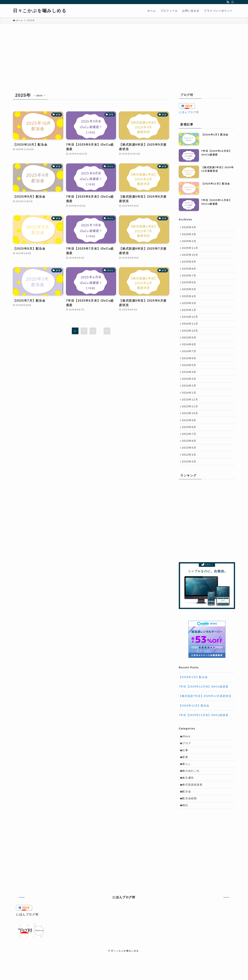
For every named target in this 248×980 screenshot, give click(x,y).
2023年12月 (191, 420)
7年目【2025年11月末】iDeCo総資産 (204, 743)
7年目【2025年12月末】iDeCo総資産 (204, 715)
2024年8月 (190, 359)
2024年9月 (190, 351)
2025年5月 (190, 297)
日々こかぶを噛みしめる (40, 11)
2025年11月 (191, 251)
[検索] (233, 2)
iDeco (187, 765)
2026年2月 (190, 243)
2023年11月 (191, 428)
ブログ (188, 773)
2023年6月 (190, 466)
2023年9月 (190, 443)
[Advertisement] (124, 63)
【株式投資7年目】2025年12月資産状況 (205, 724)
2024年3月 (190, 397)
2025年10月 (191, 259)
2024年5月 (190, 382)
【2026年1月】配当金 (193, 705)
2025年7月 (190, 282)
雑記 (186, 842)
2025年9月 (190, 266)
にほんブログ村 (189, 112)
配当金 (188, 827)
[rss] (228, 2)
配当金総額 (191, 834)
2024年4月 (190, 389)
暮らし (188, 796)
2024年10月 (191, 343)
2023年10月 (191, 436)
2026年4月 (190, 228)
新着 (186, 788)
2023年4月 (190, 482)
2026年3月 (190, 235)
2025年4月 (190, 305)
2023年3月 (190, 489)
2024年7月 (190, 366)
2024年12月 (191, 328)
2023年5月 (190, 474)
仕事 (186, 781)
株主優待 (189, 811)
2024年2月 (190, 405)
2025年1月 (190, 320)
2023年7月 (190, 459)
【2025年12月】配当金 (194, 734)
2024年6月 (190, 374)
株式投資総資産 (193, 819)
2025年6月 (190, 289)
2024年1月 (190, 412)
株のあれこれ (192, 804)
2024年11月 (191, 335)
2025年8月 (190, 274)
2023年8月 (190, 451)
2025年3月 (190, 312)
